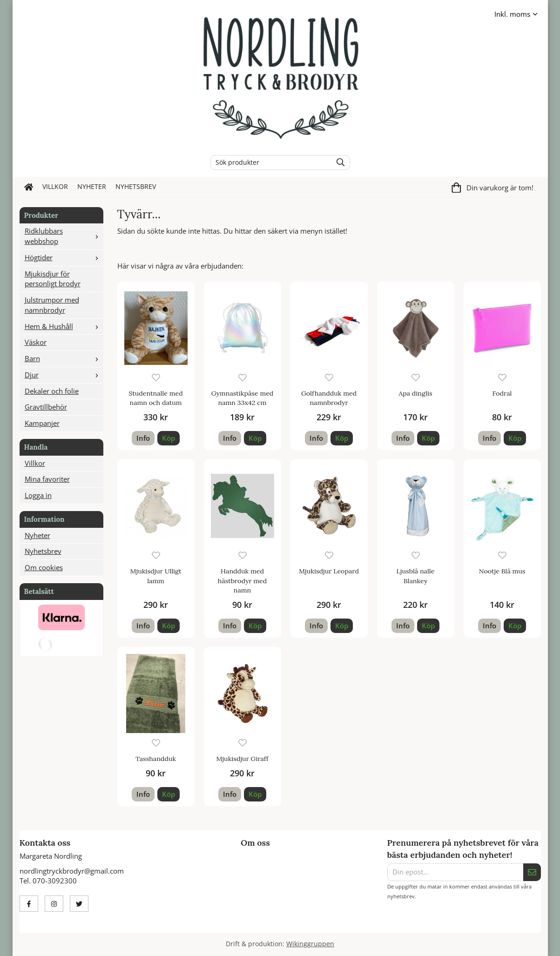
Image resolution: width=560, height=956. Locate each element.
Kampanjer (42, 423)
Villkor (55, 187)
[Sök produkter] (269, 162)
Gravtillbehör (46, 407)
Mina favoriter (47, 479)
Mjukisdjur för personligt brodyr (53, 279)
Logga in (38, 495)
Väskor (36, 342)
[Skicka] (532, 872)
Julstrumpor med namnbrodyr (52, 305)
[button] (169, 438)
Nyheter (92, 187)
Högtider (64, 257)
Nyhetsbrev (136, 187)
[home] (29, 187)
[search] (338, 162)
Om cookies (44, 567)
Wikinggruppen (310, 944)
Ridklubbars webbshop (64, 236)
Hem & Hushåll (64, 326)
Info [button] (143, 438)
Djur (64, 375)
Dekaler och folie (52, 391)
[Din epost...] (455, 872)
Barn (64, 358)
